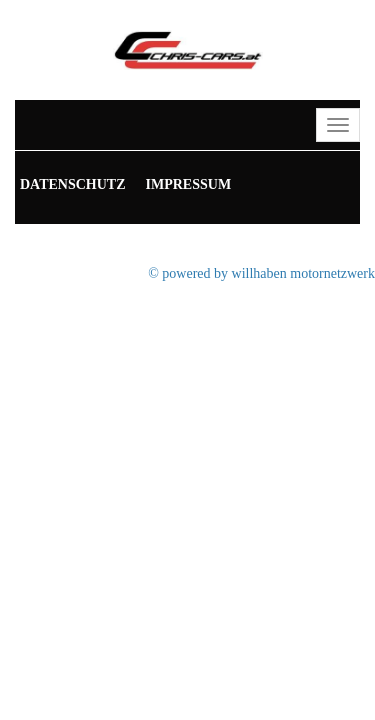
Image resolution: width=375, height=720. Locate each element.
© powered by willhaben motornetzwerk (261, 273)
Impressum (189, 184)
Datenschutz (73, 184)
